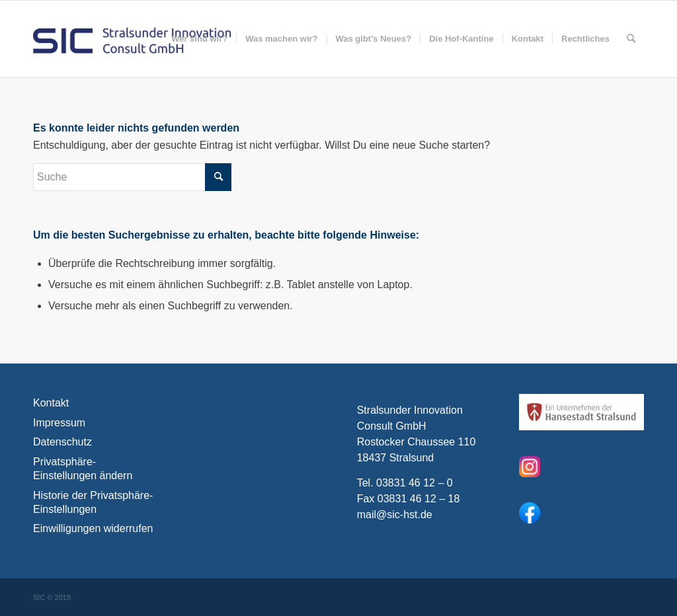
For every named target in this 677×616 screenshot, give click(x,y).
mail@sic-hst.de (395, 515)
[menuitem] (199, 39)
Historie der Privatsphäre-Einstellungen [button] (93, 502)
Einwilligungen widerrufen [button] (93, 528)
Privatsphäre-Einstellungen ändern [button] (83, 469)
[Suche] (631, 39)
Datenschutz (62, 442)
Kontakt (51, 403)
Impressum (59, 423)
